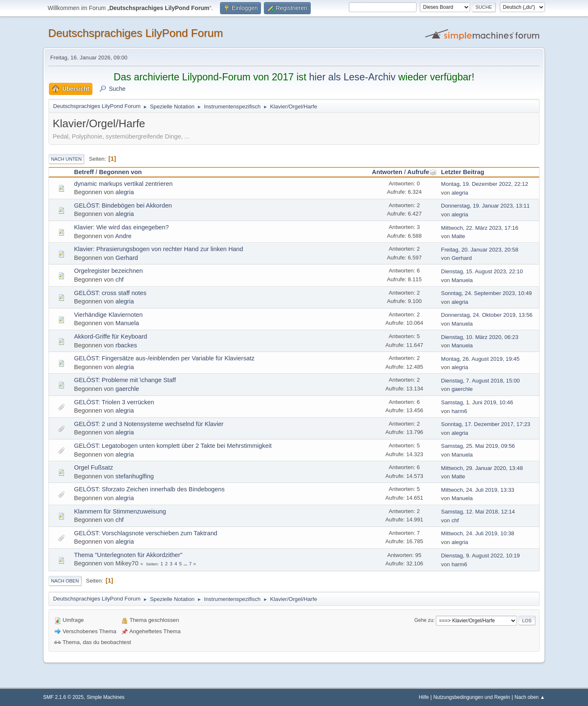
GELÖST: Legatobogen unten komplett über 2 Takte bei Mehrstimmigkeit (173, 446)
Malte (458, 236)
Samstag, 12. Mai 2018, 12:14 (478, 512)
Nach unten (66, 159)
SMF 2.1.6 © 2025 (63, 697)
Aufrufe (422, 172)
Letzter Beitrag (463, 172)
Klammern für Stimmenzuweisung (120, 511)
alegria (125, 192)
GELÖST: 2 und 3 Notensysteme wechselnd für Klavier (149, 424)
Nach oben (65, 581)
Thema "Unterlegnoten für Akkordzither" (128, 555)
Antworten (387, 172)
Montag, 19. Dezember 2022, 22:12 (485, 184)
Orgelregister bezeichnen (108, 271)
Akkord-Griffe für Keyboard (111, 336)
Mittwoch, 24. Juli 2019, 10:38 (478, 533)
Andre (123, 236)
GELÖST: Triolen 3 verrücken (114, 402)
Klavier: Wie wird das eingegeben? (121, 227)
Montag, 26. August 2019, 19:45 (481, 359)
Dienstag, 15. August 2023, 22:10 (482, 271)
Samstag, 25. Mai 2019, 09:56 (478, 446)
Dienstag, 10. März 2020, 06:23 (480, 337)
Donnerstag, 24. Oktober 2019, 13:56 (487, 315)
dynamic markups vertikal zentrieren (123, 184)
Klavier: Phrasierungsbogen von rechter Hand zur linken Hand (159, 249)
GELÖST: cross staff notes (110, 293)
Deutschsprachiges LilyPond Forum (135, 33)
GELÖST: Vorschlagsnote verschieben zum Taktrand (146, 533)
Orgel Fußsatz (93, 467)
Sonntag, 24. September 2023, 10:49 (487, 293)
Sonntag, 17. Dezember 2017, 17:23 (486, 424)
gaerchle (127, 389)
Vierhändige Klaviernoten (108, 315)
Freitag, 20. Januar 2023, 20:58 (480, 250)
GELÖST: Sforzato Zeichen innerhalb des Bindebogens (149, 489)
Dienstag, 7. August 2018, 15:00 (481, 381)
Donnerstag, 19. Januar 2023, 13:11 (486, 206)
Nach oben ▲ (530, 697)
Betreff (84, 172)
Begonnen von (120, 172)
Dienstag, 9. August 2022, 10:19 (481, 556)
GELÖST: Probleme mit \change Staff (125, 380)
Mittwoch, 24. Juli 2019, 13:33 (478, 490)
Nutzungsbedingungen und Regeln (472, 697)
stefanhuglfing (135, 476)
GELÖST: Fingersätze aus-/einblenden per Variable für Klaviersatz (164, 358)
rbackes (126, 345)
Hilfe (424, 697)
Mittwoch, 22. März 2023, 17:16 (480, 228)
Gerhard (127, 258)
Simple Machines (106, 697)
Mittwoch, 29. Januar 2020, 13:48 (482, 468)
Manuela (462, 280)
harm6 (460, 411)
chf (120, 280)
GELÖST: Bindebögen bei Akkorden (123, 205)
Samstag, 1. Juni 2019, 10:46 (477, 402)
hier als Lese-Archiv (352, 77)
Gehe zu (424, 620)
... (186, 564)
